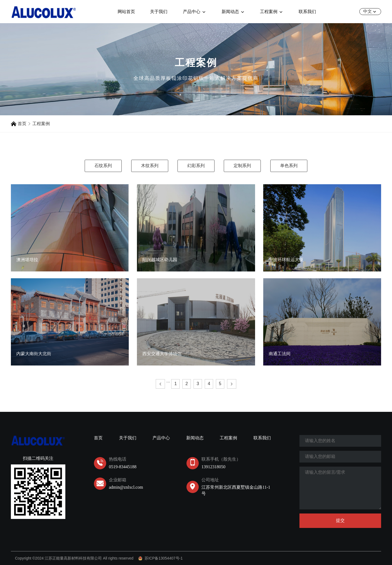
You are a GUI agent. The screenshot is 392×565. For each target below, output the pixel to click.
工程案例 (272, 12)
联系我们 (307, 12)
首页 (22, 124)
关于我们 (159, 12)
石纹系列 (103, 166)
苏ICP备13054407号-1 (164, 558)
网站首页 (126, 12)
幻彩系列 (196, 166)
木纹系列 (150, 166)
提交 (340, 520)
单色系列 (289, 166)
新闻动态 (233, 12)
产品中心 (195, 12)
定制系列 (242, 166)
